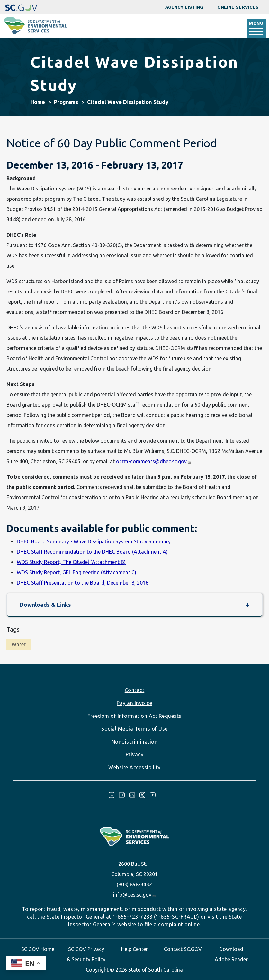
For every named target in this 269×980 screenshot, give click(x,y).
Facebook (112, 795)
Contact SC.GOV (183, 949)
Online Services (238, 7)
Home (38, 102)
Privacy (135, 754)
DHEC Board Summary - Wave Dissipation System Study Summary (94, 541)
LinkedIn (132, 795)
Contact (135, 690)
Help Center (134, 949)
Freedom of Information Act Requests (134, 716)
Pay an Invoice (134, 703)
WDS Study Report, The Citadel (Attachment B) (71, 562)
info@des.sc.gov (134, 895)
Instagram (122, 795)
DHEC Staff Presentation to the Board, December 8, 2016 (83, 583)
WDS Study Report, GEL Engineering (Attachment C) (76, 572)
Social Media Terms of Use (134, 729)
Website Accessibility (134, 767)
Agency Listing (184, 7)
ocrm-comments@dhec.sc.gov (153, 461)
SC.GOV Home (38, 949)
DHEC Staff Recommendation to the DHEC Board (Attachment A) (92, 552)
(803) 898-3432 (134, 884)
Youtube (153, 795)
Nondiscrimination (135, 742)
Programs (66, 102)
